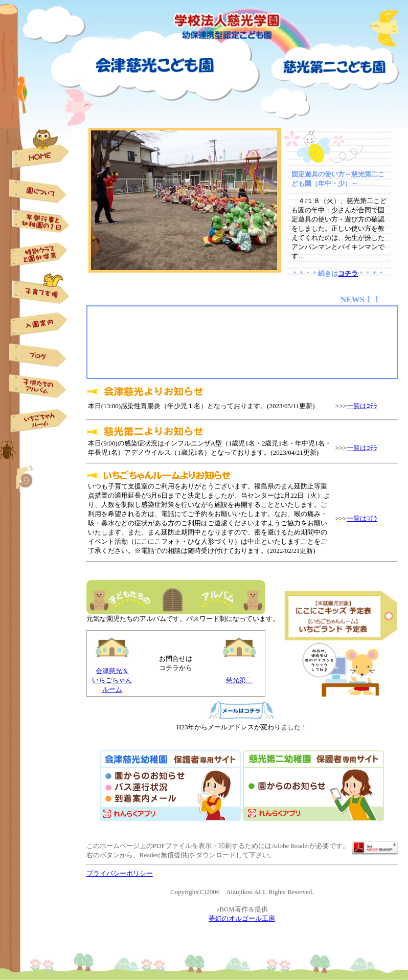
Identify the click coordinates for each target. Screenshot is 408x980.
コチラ (348, 273)
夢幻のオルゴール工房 (242, 918)
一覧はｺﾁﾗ (362, 406)
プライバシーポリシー (120, 873)
